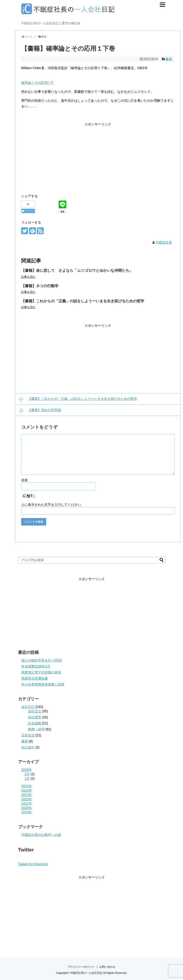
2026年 (27, 770)
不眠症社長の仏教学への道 (41, 835)
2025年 (27, 786)
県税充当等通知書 (35, 678)
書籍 (169, 59)
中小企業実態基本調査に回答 (43, 684)
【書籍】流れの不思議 (40, 410)
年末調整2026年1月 (36, 666)
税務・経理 (36, 729)
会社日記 (28, 707)
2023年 (27, 795)
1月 (27, 778)
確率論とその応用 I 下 (37, 83)
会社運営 (35, 717)
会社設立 (35, 711)
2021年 (27, 804)
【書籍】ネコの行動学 (40, 286)
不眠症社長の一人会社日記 (86, 973)
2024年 (27, 791)
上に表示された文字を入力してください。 (53, 505)
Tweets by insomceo (33, 864)
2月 (27, 774)
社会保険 (35, 723)
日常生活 (28, 735)
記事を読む (28, 277)
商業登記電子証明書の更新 (41, 672)
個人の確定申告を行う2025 (42, 660)
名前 (24, 480)
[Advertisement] (56, 156)
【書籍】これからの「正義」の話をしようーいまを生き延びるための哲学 (83, 301)
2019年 (27, 812)
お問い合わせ (107, 967)
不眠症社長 (164, 242)
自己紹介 (28, 747)
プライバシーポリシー (81, 967)
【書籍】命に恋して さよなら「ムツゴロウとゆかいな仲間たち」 (77, 271)
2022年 (27, 799)
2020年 (27, 808)
